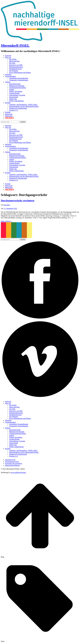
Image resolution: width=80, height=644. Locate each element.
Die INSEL (13, 59)
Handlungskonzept (15, 69)
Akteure (8, 82)
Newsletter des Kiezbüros (14, 463)
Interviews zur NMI (16, 65)
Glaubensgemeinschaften (18, 88)
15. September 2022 (10, 208)
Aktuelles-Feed (10, 460)
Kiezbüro (7, 205)
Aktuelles (8, 74)
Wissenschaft (14, 97)
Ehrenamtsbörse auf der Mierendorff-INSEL (24, 106)
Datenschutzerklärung (12, 465)
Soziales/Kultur (14, 93)
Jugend (12, 89)
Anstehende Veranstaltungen (19, 78)
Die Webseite (14, 71)
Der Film (12, 63)
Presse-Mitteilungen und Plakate (20, 73)
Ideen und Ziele (14, 61)
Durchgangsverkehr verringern (18, 200)
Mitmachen (9, 116)
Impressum (9, 114)
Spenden (9, 118)
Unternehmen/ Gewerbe (17, 95)
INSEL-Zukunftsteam (16, 101)
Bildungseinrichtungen (17, 86)
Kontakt (8, 112)
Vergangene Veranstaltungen (19, 80)
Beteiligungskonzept (16, 67)
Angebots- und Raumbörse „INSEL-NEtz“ (23, 105)
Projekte (8, 103)
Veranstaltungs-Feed (12, 462)
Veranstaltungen (10, 76)
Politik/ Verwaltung (16, 91)
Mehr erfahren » (6, 221)
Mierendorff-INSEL (15, 45)
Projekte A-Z (13, 110)
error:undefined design (18, 473)
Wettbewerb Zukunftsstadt (18, 108)
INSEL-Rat (13, 99)
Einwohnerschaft (15, 84)
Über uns (8, 57)
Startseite (8, 56)
